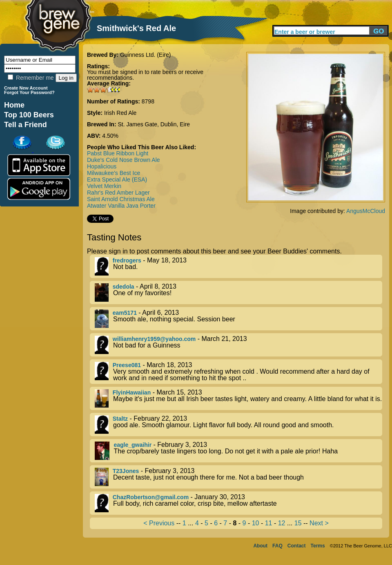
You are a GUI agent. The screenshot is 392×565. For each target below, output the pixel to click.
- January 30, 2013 (238, 503)
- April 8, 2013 (238, 293)
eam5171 (125, 313)
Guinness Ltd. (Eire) (146, 55)
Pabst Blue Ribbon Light (118, 153)
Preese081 (127, 365)
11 (269, 523)
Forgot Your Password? (29, 92)
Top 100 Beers (29, 115)
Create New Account (26, 88)
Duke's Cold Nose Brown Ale (124, 160)
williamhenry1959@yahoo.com (154, 339)
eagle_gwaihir (133, 445)
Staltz (120, 419)
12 (282, 523)
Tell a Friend (26, 125)
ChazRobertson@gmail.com (151, 497)
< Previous (159, 523)
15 (298, 523)
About (260, 546)
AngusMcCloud (366, 211)
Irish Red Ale (120, 113)
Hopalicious (102, 166)
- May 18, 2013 (238, 266)
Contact (297, 546)
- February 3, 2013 (238, 451)
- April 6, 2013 (238, 319)
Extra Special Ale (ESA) (117, 179)
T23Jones (126, 471)
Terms (318, 546)
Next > (319, 523)
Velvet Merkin (104, 186)
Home (14, 105)
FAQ (277, 546)
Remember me (31, 78)
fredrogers (127, 260)
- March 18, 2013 (238, 372)
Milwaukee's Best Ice (114, 173)
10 (256, 523)
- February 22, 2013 (238, 425)
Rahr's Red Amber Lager (118, 193)
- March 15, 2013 (238, 398)
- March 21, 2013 (238, 345)
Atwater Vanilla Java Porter (121, 206)
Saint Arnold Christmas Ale (121, 199)
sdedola (124, 287)
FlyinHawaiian (132, 392)
